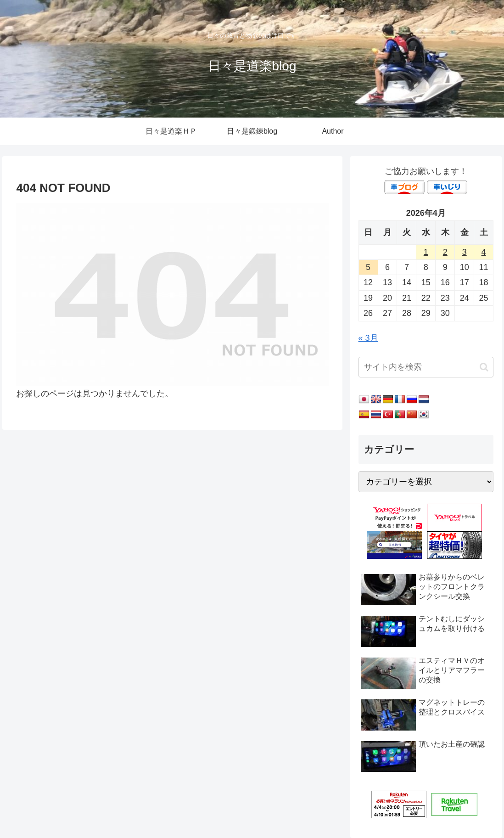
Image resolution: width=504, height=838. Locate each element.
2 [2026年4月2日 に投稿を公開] (445, 252)
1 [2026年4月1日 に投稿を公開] (426, 252)
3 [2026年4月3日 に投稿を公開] (465, 252)
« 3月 (368, 338)
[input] (426, 367)
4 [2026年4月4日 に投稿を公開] (484, 252)
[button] (484, 367)
